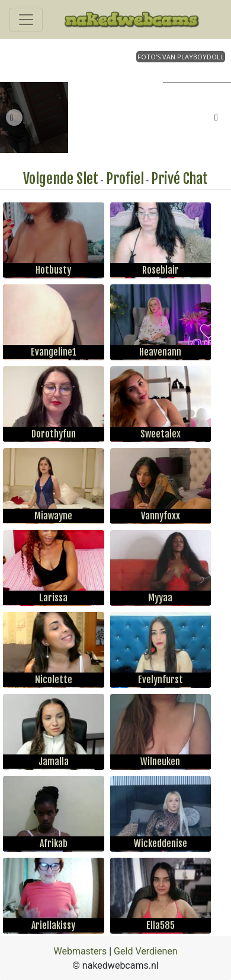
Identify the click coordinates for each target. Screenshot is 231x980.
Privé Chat (179, 179)
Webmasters (80, 951)
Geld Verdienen (145, 951)
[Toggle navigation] (26, 20)
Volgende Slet (61, 179)
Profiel (125, 179)
